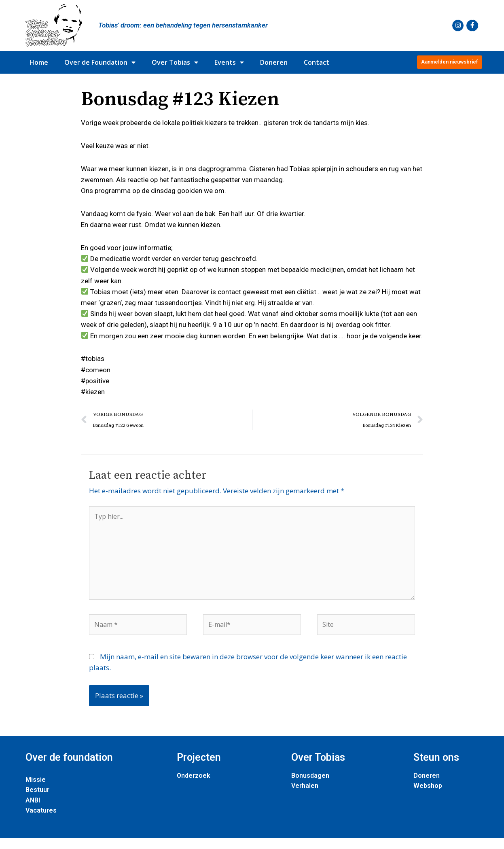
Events (229, 62)
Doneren (274, 62)
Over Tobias (175, 62)
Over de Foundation (100, 62)
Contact (317, 62)
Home (39, 62)
